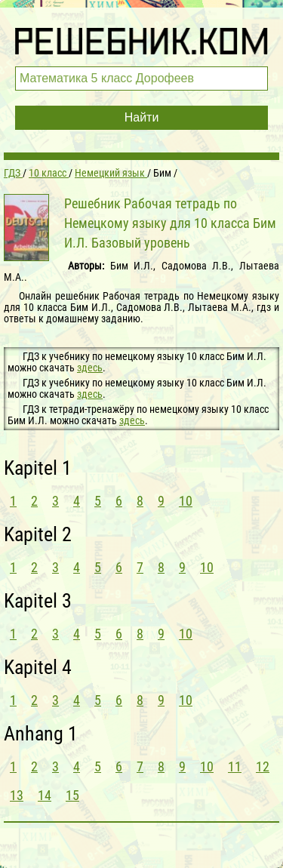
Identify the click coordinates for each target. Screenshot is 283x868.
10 (186, 501)
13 (17, 795)
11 (235, 766)
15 (72, 795)
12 (263, 766)
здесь (90, 368)
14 (45, 795)
